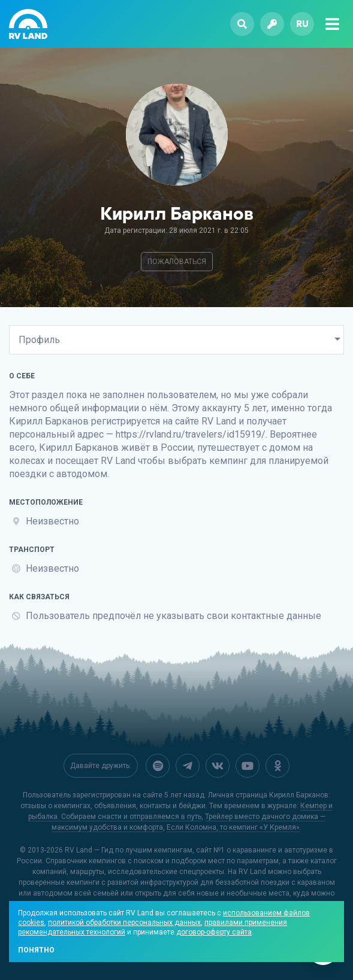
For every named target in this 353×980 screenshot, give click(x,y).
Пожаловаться (177, 262)
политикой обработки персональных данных (124, 923)
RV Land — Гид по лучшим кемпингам (129, 850)
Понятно (36, 950)
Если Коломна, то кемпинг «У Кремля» (233, 827)
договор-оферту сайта (214, 932)
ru (302, 24)
